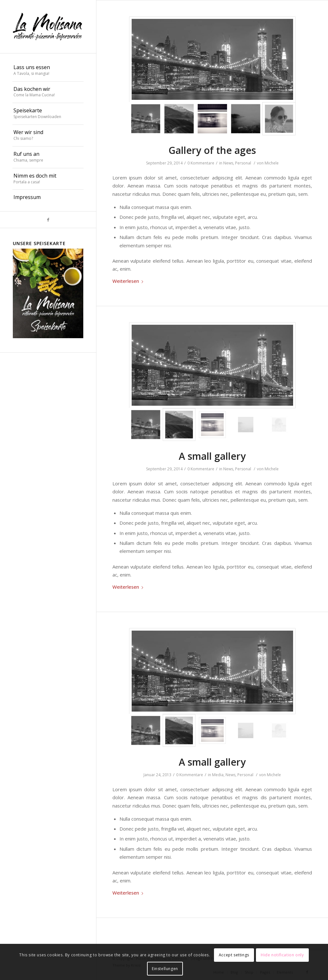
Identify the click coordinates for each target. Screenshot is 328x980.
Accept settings (234, 955)
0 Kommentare (201, 163)
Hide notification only (282, 955)
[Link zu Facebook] (48, 220)
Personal (243, 163)
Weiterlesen (129, 281)
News (228, 163)
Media (218, 775)
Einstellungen (165, 969)
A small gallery (212, 456)
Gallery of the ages (212, 150)
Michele (272, 163)
